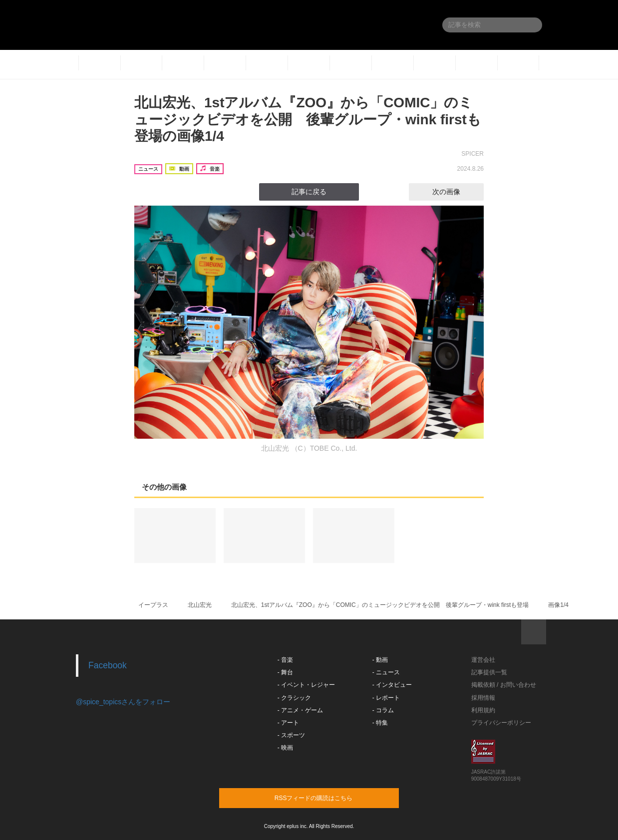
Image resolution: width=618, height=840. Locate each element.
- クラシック (294, 698)
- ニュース (386, 672)
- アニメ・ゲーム (300, 710)
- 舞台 (285, 672)
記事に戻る (309, 192)
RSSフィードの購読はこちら (328, 798)
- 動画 (380, 660)
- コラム (383, 710)
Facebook (108, 665)
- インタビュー (392, 685)
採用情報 (483, 698)
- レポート (386, 698)
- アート (288, 723)
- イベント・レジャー (306, 685)
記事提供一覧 (489, 672)
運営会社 (483, 660)
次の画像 (455, 192)
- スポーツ (291, 735)
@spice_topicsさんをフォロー (123, 702)
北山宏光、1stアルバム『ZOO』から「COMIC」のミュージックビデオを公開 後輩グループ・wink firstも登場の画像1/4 (308, 119)
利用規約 (483, 710)
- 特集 (380, 723)
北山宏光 (200, 605)
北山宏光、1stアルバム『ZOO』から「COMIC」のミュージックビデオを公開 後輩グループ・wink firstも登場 (380, 605)
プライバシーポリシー (501, 723)
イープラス (153, 605)
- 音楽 (285, 660)
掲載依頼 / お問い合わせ (504, 685)
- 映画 (285, 748)
